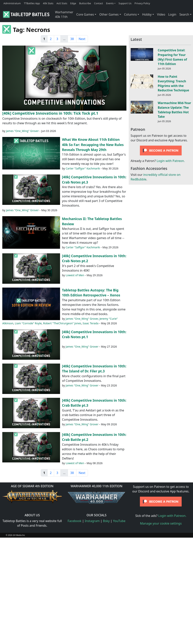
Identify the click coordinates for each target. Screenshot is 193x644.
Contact (99, 3)
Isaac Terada (90, 323)
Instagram (92, 521)
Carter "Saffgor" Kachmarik (83, 168)
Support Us (125, 3)
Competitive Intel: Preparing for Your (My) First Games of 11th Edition (172, 57)
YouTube (119, 521)
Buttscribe (85, 3)
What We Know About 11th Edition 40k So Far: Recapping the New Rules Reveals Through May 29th (93, 145)
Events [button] (110, 3)
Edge (73, 3)
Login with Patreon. (171, 161)
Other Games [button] (109, 14)
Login (172, 14)
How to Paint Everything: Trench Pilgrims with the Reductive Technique (173, 83)
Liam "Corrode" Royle (28, 323)
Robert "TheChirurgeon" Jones (62, 323)
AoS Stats (62, 3)
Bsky (106, 521)
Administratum (12, 3)
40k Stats (48, 3)
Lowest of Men (75, 275)
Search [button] (184, 14)
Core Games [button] (85, 14)
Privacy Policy (142, 3)
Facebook (74, 521)
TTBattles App (32, 3)
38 (72, 39)
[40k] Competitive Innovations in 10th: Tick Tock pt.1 (50, 113)
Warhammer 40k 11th (64, 14)
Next (82, 39)
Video (161, 14)
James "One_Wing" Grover (22, 131)
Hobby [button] (147, 14)
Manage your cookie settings (161, 523)
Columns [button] (130, 14)
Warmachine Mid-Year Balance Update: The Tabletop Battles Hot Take (174, 110)
